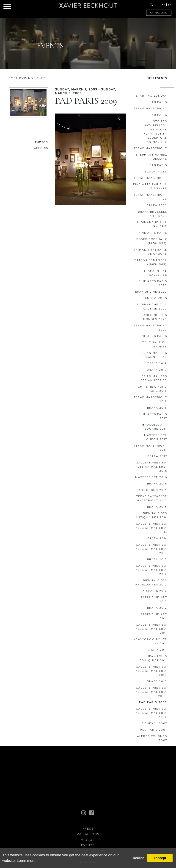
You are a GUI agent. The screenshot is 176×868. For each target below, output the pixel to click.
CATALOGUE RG (159, 13)
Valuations (88, 836)
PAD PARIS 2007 (154, 731)
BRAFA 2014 (157, 540)
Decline (139, 858)
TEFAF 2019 (157, 365)
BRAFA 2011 (157, 651)
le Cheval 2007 (153, 725)
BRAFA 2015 (157, 508)
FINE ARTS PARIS (153, 234)
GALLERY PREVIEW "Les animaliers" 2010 (152, 672)
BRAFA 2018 (157, 409)
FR (164, 4)
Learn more (26, 861)
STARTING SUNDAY (151, 97)
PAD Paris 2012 (154, 592)
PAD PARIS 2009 (153, 704)
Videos (88, 841)
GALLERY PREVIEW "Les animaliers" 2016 (152, 468)
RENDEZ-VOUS (155, 300)
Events (88, 847)
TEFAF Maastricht (150, 150)
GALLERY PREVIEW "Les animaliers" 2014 (152, 529)
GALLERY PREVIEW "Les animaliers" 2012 (152, 571)
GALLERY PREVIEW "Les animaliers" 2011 (152, 630)
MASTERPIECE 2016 (151, 479)
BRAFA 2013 (157, 561)
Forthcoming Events (27, 78)
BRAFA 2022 (157, 207)
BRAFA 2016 (157, 485)
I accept (160, 858)
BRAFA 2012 (157, 609)
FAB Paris (158, 104)
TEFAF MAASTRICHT (150, 110)
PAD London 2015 (152, 491)
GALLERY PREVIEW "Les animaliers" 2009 (152, 693)
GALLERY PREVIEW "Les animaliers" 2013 (152, 550)
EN (170, 4)
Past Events (157, 78)
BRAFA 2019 (157, 371)
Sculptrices (156, 173)
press (88, 830)
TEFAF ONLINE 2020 (150, 293)
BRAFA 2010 (157, 683)
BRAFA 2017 (157, 458)
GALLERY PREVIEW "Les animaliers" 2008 (152, 714)
